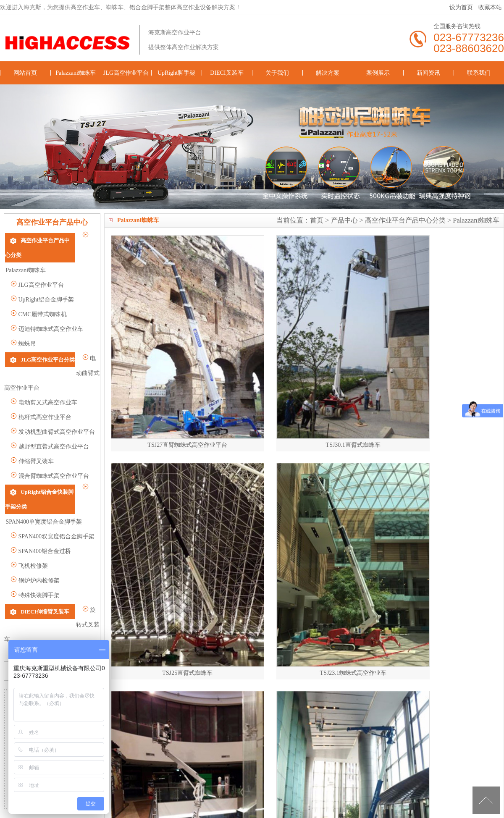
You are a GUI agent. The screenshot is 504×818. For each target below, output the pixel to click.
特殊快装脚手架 (35, 552)
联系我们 (479, 73)
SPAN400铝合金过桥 (41, 508)
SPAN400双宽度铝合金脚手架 (52, 494)
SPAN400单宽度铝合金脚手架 (52, 479)
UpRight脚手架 (176, 73)
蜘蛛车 (288, 802)
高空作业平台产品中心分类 (405, 220)
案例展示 (378, 73)
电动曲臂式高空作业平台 (47, 360)
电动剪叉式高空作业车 (44, 374)
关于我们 (277, 73)
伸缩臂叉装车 (32, 433)
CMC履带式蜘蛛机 (39, 299)
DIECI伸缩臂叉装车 (45, 568)
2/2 (209, 605)
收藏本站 (490, 7)
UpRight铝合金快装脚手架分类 (58, 463)
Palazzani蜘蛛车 (76, 73)
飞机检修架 (29, 523)
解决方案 (328, 73)
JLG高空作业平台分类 (48, 344)
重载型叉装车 (32, 598)
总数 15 (128, 605)
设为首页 (461, 7)
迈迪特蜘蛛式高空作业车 (47, 314)
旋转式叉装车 (32, 583)
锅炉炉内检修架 (35, 538)
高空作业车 (259, 802)
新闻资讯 (428, 73)
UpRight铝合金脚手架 (42, 284)
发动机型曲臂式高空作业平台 (53, 404)
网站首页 (25, 73)
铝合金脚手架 (320, 802)
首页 (317, 220)
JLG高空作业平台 (126, 73)
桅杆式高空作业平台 (41, 389)
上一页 (157, 605)
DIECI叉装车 (227, 73)
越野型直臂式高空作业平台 (50, 418)
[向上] (486, 800)
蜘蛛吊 (23, 329)
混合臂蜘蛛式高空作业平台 (50, 448)
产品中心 (344, 220)
